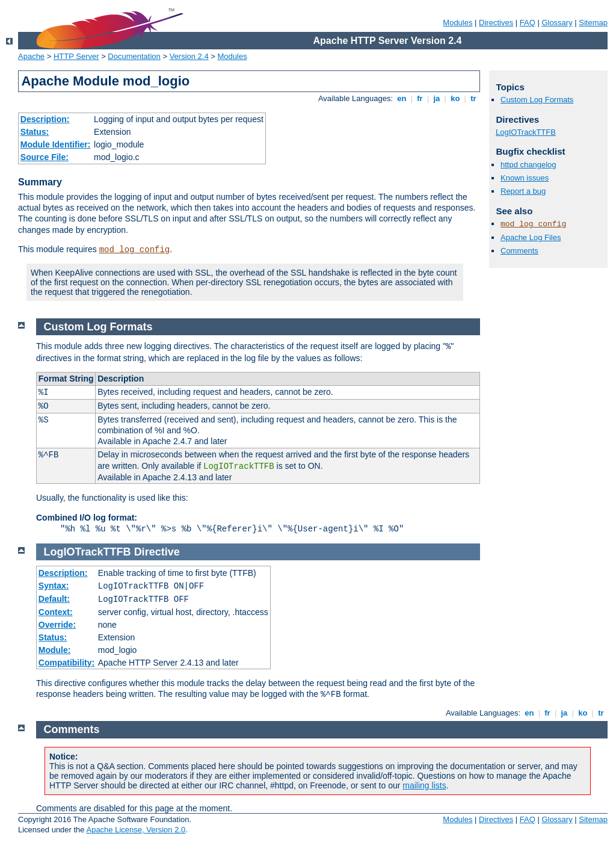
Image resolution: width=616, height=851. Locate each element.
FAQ (528, 23)
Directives (496, 23)
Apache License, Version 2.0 (136, 830)
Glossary (557, 23)
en (402, 98)
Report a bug (523, 191)
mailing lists (424, 785)
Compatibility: (66, 663)
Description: (45, 119)
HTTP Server (76, 56)
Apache (31, 56)
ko (455, 98)
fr (420, 98)
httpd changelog (528, 165)
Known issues (525, 178)
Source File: (45, 157)
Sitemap (593, 23)
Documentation (134, 56)
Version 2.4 (189, 56)
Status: (35, 132)
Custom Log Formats (537, 100)
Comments (519, 251)
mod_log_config (135, 250)
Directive (157, 552)
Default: (54, 599)
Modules (457, 23)
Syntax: (54, 586)
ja (437, 98)
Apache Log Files (531, 237)
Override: (57, 625)
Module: (55, 650)
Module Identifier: (56, 144)
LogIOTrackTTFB (526, 132)
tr (474, 98)
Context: (56, 612)
